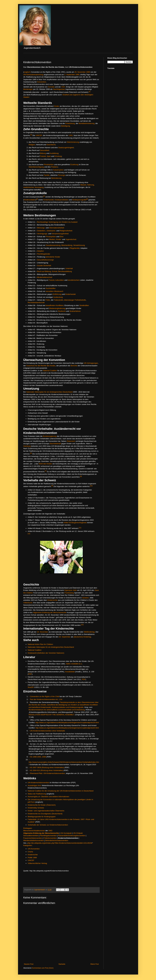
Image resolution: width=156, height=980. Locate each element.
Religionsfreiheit (66, 231)
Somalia (51, 87)
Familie (47, 175)
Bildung (43, 153)
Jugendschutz (71, 239)
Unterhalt (69, 268)
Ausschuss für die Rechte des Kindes (41, 366)
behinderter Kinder (53, 257)
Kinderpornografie (79, 200)
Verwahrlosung (79, 245)
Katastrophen (58, 170)
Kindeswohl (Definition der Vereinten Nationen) (46, 653)
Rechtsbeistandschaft (36, 302)
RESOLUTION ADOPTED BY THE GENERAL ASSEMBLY (51, 715)
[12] (29, 534)
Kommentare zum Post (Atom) (43, 968)
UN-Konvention (34, 849)
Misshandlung (67, 245)
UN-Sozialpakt (66, 833)
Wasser (83, 185)
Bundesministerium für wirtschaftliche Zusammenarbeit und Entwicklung (57, 710)
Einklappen (28, 828)
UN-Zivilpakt (78, 833)
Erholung (58, 156)
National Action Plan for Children (40, 644)
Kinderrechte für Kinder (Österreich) (42, 805)
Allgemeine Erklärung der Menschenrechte (50, 613)
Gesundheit (45, 150)
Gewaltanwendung (53, 245)
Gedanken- (41, 231)
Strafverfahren (75, 311)
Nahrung (91, 185)
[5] (87, 199)
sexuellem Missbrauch (54, 291)
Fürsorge (61, 175)
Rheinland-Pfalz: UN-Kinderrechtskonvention (48, 773)
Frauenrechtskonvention (33, 838)
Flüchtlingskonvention (48, 836)
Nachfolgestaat (59, 89)
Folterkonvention (50, 838)
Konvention (42, 82)
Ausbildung (54, 153)
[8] (81, 476)
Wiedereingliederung (57, 308)
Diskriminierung (73, 142)
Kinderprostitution (62, 200)
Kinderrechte (53, 600)
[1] (90, 92)
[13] (82, 625)
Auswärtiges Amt (34, 785)
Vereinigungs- (42, 234)
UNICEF (39, 135)
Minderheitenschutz (45, 277)
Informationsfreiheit (57, 228)
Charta (30, 852)
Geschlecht (51, 145)
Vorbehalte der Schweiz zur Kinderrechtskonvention (48, 825)
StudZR (31, 687)
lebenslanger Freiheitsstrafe (75, 300)
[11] (80, 528)
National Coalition (50, 371)
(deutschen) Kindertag (82, 637)
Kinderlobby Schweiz (36, 808)
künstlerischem (74, 280)
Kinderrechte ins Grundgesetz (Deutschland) (45, 814)
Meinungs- (41, 228)
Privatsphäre (49, 164)
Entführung (57, 294)
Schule (55, 271)
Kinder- (59, 239)
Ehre (62, 237)
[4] (37, 199)
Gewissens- (51, 231)
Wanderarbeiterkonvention (34, 840)
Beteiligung (65, 126)
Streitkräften (84, 305)
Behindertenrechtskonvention (57, 840)
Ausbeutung (58, 297)
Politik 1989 (32, 858)
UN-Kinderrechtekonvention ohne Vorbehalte (48, 731)
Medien (52, 239)
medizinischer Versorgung (33, 187)
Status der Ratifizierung (37, 794)
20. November (80, 72)
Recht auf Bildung (44, 271)
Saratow (85, 598)
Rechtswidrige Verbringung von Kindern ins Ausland (57, 222)
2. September (70, 75)
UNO (71, 135)
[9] (52, 486)
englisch (27, 72)
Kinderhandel (49, 200)
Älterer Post (95, 964)
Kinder (57, 106)
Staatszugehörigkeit (66, 148)
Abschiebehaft (55, 444)
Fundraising (69, 593)
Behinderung (56, 178)
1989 (88, 72)
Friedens (54, 167)
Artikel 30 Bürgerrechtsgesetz (75, 523)
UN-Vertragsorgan (91, 363)
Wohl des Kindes (45, 464)
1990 (77, 75)
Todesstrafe (58, 300)
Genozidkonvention (31, 836)
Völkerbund (28, 603)
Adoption (40, 251)
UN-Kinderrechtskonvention (38, 783)
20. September (65, 637)
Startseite (62, 964)
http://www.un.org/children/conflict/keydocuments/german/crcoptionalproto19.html (67, 722)
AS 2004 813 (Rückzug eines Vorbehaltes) (47, 770)
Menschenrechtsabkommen (34, 831)
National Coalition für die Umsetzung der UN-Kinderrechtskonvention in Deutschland (61, 791)
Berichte (74, 366)
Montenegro (28, 89)
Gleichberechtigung (36, 167)
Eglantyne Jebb (71, 590)
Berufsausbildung (65, 271)
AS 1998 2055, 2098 (38, 757)
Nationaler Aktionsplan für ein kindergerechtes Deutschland (49, 392)
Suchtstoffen (51, 288)
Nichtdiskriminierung (87, 123)
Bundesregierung (50, 436)
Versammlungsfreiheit (60, 234)
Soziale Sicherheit (44, 266)
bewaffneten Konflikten (55, 305)
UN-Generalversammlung (33, 75)
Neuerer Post (29, 964)
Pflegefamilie (75, 248)
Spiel (49, 156)
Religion (32, 145)
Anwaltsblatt (70, 672)
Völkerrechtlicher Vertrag (37, 863)
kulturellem (60, 280)
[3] (44, 196)
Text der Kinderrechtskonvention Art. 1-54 (46, 699)
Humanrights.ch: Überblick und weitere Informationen (49, 797)
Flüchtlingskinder (44, 254)
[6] (31, 453)
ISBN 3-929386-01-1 (74, 664)
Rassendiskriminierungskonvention (72, 836)
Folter (48, 300)
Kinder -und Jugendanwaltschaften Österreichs (46, 811)
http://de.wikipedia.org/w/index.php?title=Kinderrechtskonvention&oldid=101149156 (60, 843)
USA (63, 87)
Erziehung (74, 164)
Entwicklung (70, 123)
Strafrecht (62, 311)
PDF (30, 674)
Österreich (71, 441)
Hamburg (27, 446)
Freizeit (43, 156)
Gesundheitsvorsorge (45, 260)
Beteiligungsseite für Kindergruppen (42, 817)
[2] (31, 135)
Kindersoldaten (30, 200)
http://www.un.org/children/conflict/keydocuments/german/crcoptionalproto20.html (67, 728)
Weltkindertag (89, 632)
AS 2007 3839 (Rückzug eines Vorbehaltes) (47, 767)
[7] (46, 471)
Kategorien (28, 845)
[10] (91, 486)
